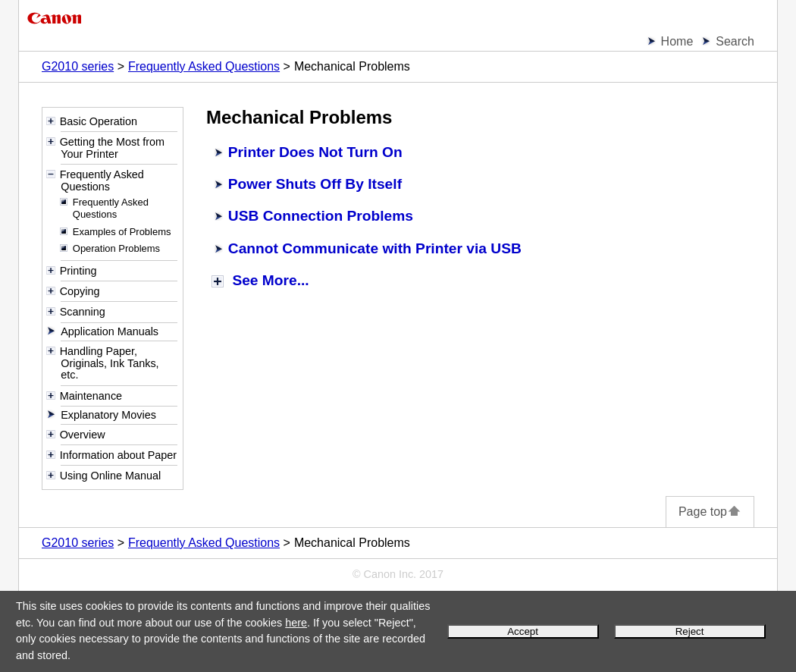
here (296, 623)
